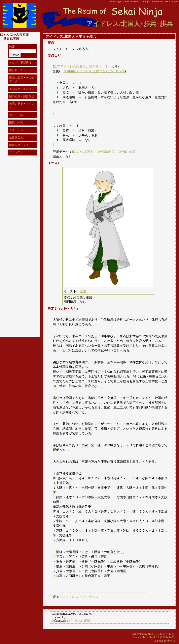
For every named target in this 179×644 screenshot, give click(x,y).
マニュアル (16, 152)
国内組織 (15, 96)
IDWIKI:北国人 (83, 152)
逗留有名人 (16, 137)
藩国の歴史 (16, 104)
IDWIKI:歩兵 (106, 152)
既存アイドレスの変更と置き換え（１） (83, 66)
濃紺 (83, 291)
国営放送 (29, 96)
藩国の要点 (16, 77)
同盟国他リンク (19, 145)
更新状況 (26, 63)
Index (126, 2)
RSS (168, 2)
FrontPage (115, 2)
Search (135, 2)
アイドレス (70, 598)
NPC (20, 123)
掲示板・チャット (20, 70)
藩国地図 (29, 89)
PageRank (158, 2)
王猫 (20, 115)
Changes (145, 2)
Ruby (150, 638)
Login (175, 2)
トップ (13, 63)
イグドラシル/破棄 (78, 622)
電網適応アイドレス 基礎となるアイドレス (94, 71)
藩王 (12, 115)
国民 (12, 123)
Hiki (151, 635)
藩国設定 (15, 89)
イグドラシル (89, 598)
